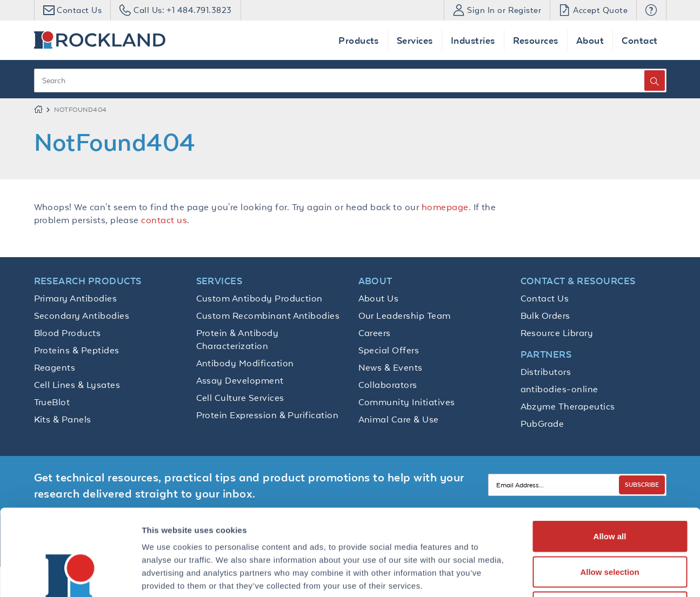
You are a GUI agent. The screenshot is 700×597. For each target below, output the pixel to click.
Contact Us (545, 298)
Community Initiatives (407, 402)
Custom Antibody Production (259, 298)
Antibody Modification (245, 363)
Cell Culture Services (240, 398)
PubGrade (542, 424)
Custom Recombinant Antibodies (268, 316)
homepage (445, 207)
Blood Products (68, 333)
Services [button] (415, 40)
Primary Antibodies (76, 298)
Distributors (546, 372)
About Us (379, 298)
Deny (610, 526)
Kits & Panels (63, 419)
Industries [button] (473, 40)
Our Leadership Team (405, 316)
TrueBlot (52, 402)
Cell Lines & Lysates (77, 385)
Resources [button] (536, 40)
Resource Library (557, 333)
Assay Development (240, 380)
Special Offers (389, 350)
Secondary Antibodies (82, 316)
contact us (164, 220)
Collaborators (388, 385)
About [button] (590, 40)
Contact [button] (639, 40)
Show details (567, 576)
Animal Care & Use (399, 419)
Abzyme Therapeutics (568, 406)
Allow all (610, 455)
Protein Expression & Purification (268, 415)
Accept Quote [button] (593, 10)
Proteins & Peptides (77, 350)
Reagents (55, 367)
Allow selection (609, 491)
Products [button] (359, 40)
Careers (375, 333)
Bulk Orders (545, 316)
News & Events (391, 367)
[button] (651, 10)
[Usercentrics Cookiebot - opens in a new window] (70, 576)
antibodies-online (559, 389)
